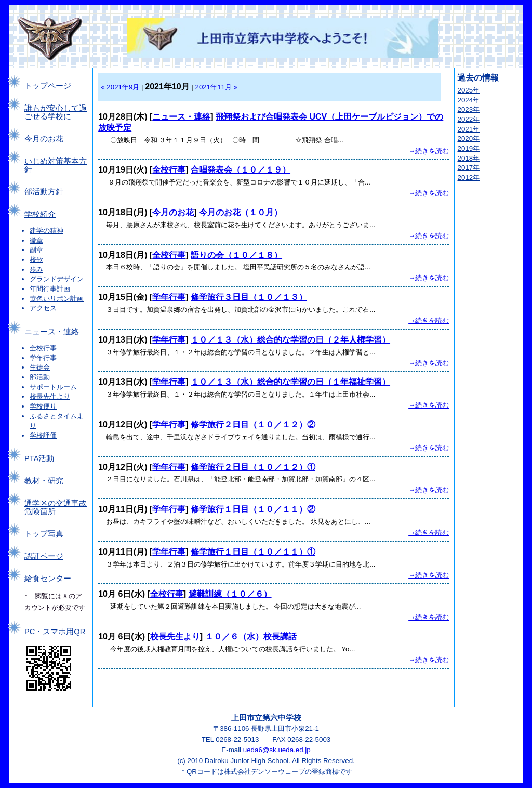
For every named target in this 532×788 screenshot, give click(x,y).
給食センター (48, 579)
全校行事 (43, 348)
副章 (36, 250)
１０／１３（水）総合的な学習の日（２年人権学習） (290, 340)
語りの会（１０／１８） (236, 255)
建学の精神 (46, 231)
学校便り (43, 406)
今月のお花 (44, 139)
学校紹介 (40, 214)
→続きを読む (429, 151)
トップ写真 (44, 534)
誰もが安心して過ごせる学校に (56, 112)
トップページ (48, 86)
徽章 (36, 240)
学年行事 (43, 358)
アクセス (43, 308)
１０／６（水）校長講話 (251, 636)
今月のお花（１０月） (241, 212)
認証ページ (44, 556)
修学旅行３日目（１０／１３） (249, 297)
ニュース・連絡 (52, 332)
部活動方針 (44, 192)
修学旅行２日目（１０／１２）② (253, 424)
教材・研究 (44, 481)
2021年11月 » (217, 87)
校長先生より (50, 396)
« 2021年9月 (120, 87)
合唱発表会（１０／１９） (241, 170)
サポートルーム (53, 387)
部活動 (40, 377)
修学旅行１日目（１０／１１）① (253, 552)
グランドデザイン (57, 279)
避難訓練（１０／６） (230, 594)
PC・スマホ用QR (55, 632)
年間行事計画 (50, 289)
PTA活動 (39, 458)
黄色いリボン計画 (57, 299)
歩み (36, 270)
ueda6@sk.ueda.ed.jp (277, 750)
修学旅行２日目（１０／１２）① (253, 467)
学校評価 (43, 435)
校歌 (36, 260)
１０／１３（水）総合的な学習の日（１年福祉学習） (290, 382)
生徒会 (40, 367)
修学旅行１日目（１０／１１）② (253, 509)
